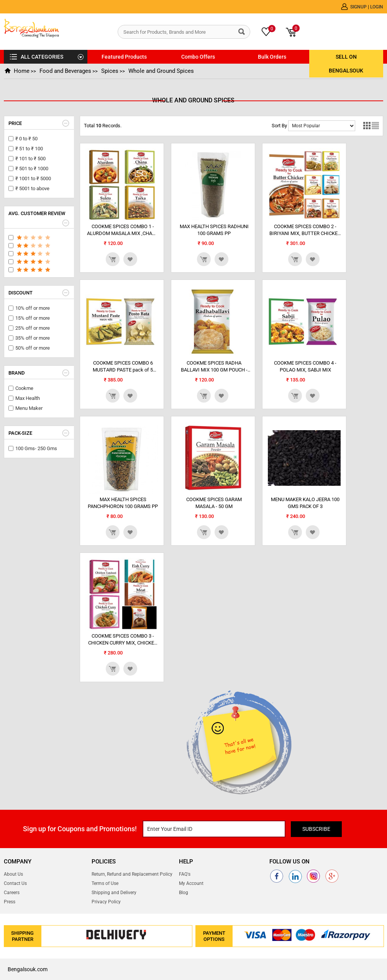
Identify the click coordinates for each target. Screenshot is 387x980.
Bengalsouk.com (28, 969)
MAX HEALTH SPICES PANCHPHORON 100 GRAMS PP (123, 503)
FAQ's (185, 874)
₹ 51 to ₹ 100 (29, 149)
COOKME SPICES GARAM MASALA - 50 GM (214, 503)
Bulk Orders (272, 57)
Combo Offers (198, 57)
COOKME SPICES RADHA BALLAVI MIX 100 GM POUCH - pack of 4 (214, 367)
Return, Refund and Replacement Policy (132, 874)
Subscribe (317, 829)
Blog (184, 893)
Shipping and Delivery (114, 893)
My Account (191, 883)
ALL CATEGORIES (42, 57)
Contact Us (15, 883)
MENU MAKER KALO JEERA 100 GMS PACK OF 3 (305, 503)
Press (10, 902)
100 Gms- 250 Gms (36, 448)
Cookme (24, 388)
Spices (109, 71)
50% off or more (33, 348)
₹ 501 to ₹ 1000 (32, 169)
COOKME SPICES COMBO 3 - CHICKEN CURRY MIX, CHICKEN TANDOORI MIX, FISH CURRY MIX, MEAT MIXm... (123, 640)
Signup (359, 7)
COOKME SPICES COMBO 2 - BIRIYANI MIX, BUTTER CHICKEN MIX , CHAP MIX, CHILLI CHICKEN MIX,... (305, 230)
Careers (12, 893)
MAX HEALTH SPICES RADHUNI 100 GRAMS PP (214, 230)
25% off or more (33, 328)
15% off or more (33, 318)
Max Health (28, 398)
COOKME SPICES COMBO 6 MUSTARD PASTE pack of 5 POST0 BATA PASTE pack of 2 (123, 367)
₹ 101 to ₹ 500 (30, 159)
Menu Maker (29, 408)
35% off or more (33, 338)
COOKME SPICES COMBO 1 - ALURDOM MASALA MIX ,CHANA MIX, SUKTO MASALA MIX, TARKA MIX (123, 230)
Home (21, 71)
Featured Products (124, 57)
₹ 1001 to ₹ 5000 (33, 178)
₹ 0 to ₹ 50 (26, 139)
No (322, 126)
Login (377, 7)
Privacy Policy (106, 902)
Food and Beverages (65, 71)
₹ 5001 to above (32, 188)
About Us (13, 874)
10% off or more (33, 308)
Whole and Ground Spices (160, 71)
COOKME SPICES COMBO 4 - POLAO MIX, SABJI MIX (305, 366)
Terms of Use (105, 883)
